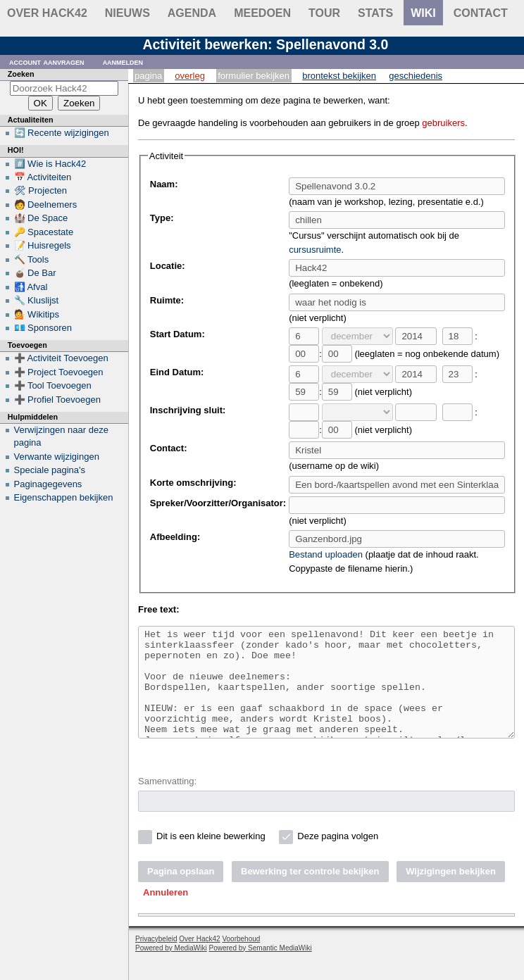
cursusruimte (315, 250)
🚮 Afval (31, 287)
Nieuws (127, 13)
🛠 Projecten (41, 190)
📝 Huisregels (43, 245)
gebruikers (443, 123)
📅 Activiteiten (43, 177)
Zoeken (21, 74)
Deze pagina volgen (338, 857)
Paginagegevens (48, 484)
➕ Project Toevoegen (59, 372)
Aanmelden (123, 62)
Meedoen (262, 13)
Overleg (190, 76)
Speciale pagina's (50, 470)
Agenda (192, 13)
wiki (423, 13)
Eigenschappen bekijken (64, 497)
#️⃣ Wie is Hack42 (50, 164)
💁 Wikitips (37, 314)
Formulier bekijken (254, 76)
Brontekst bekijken (339, 76)
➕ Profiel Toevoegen (57, 400)
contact (481, 13)
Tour (324, 13)
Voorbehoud (241, 960)
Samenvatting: (167, 802)
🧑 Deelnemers (46, 205)
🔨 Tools (32, 259)
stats (375, 13)
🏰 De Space (41, 218)
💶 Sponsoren (43, 328)
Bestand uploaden (326, 554)
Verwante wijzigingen (57, 457)
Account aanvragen (47, 62)
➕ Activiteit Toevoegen (61, 358)
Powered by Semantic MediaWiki (261, 969)
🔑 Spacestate (44, 232)
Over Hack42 (47, 13)
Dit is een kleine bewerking (211, 857)
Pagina (148, 76)
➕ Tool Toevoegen (53, 385)
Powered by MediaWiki (171, 969)
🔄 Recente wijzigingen (62, 133)
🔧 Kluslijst (37, 300)
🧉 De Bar (35, 273)
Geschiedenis (416, 76)
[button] (166, 914)
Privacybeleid (156, 960)
